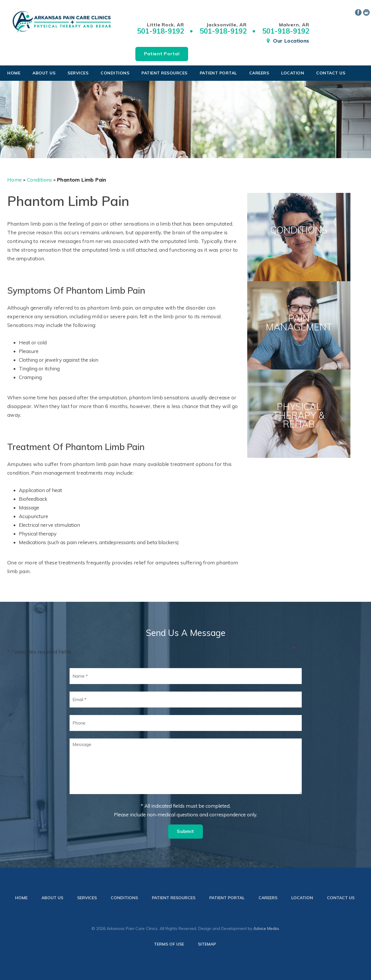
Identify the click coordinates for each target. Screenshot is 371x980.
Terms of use (169, 944)
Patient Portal (162, 54)
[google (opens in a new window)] (367, 12)
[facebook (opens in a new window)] (359, 12)
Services (78, 73)
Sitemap (207, 944)
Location (293, 73)
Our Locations (291, 41)
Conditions (115, 73)
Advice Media (266, 928)
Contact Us (331, 73)
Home (14, 73)
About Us (44, 73)
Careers (259, 73)
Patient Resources (164, 73)
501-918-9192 (161, 31)
